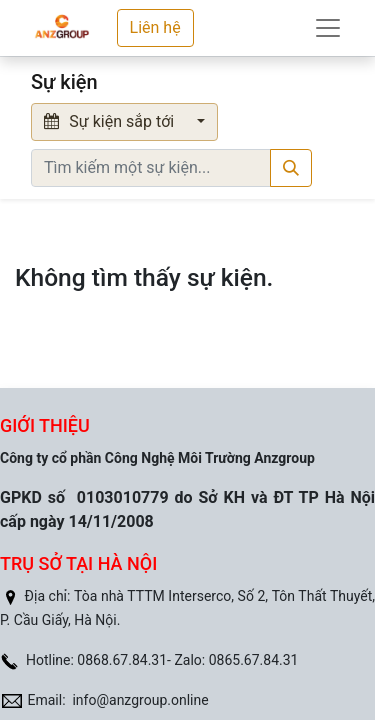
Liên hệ (155, 27)
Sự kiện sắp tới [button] (111, 121)
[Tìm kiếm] (291, 168)
